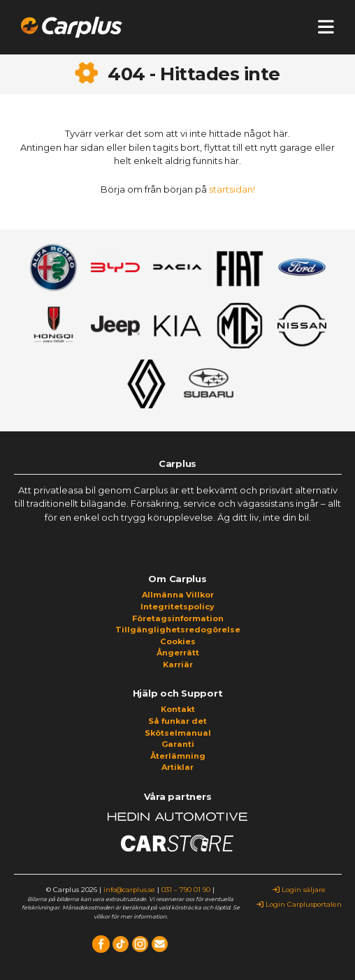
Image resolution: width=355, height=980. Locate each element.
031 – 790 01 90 (186, 890)
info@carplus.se (129, 890)
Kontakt (178, 709)
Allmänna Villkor (178, 595)
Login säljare (299, 890)
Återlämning (178, 756)
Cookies (178, 641)
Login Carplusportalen (299, 904)
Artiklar (177, 767)
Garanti (178, 744)
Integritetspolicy (177, 607)
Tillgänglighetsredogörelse (178, 630)
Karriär (178, 665)
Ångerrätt (178, 653)
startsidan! (232, 189)
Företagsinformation (178, 618)
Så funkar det (177, 721)
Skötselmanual (178, 733)
